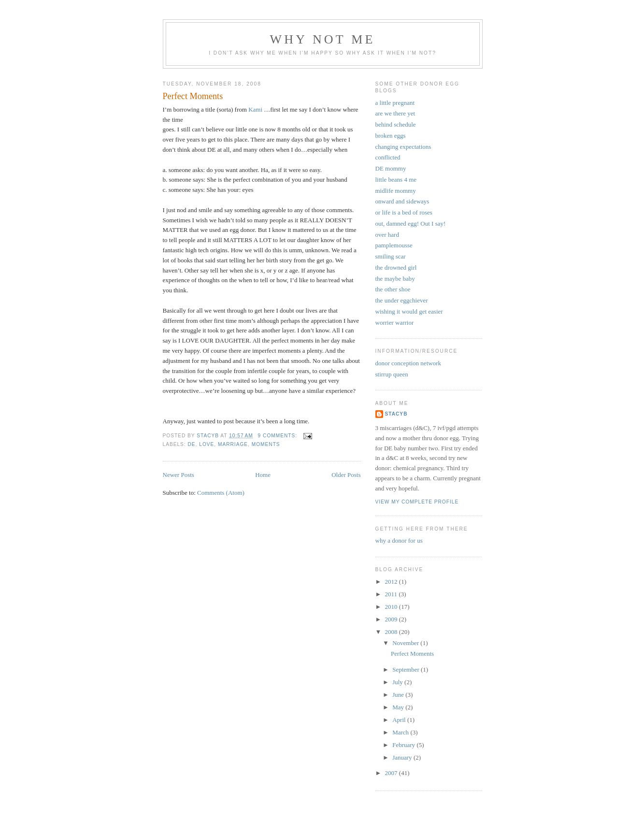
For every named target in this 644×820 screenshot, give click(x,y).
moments (266, 444)
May (399, 707)
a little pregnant (395, 103)
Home (263, 475)
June (399, 695)
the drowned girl (396, 267)
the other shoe (393, 289)
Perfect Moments (193, 96)
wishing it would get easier (409, 311)
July (398, 682)
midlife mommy (396, 191)
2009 (392, 619)
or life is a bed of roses (404, 212)
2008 (392, 632)
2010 (392, 607)
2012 (392, 582)
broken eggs (391, 136)
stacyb (396, 414)
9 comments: (279, 436)
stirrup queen (392, 374)
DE (192, 444)
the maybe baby (395, 279)
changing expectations (403, 147)
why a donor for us (399, 540)
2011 (392, 594)
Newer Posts (179, 475)
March (401, 732)
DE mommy (391, 168)
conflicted (388, 157)
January (403, 757)
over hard (387, 235)
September (407, 669)
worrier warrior (395, 323)
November (406, 643)
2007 (392, 773)
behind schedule (396, 124)
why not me (322, 39)
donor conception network (408, 363)
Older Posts (346, 475)
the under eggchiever (402, 300)
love (207, 444)
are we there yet (395, 113)
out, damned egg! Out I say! (411, 223)
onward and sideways (402, 201)
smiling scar (391, 256)
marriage (233, 444)
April (400, 720)
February (404, 745)
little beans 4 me (396, 180)
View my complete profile (417, 502)
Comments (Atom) (221, 493)
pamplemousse (394, 245)
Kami (255, 109)
